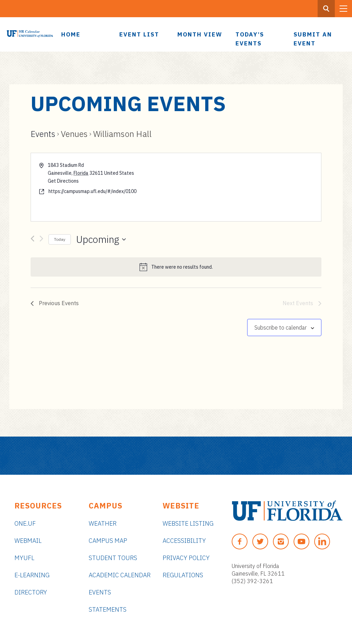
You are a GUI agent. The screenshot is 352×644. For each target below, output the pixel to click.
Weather (103, 523)
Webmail (28, 541)
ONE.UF (25, 523)
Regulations (183, 575)
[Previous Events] (32, 240)
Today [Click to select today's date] (60, 239)
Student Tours (113, 558)
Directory (31, 592)
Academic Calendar (120, 575)
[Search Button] (326, 9)
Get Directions (63, 181)
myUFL (24, 558)
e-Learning (32, 575)
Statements (108, 609)
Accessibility (184, 541)
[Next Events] (41, 240)
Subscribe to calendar (280, 328)
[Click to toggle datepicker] (101, 239)
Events (43, 134)
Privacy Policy (186, 558)
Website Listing (188, 523)
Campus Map (108, 541)
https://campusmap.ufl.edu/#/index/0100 (92, 191)
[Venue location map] (248, 187)
